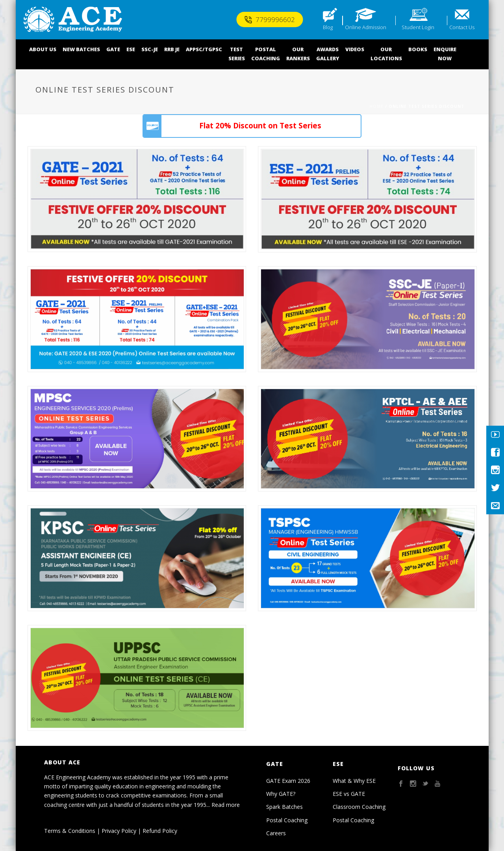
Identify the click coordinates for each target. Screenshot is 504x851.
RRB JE (172, 49)
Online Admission (366, 27)
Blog (328, 27)
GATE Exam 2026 (288, 781)
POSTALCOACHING (266, 54)
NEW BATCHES (81, 49)
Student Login (418, 27)
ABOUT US (43, 49)
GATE (113, 49)
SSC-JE (150, 49)
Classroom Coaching (359, 807)
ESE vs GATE (349, 794)
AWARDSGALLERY (328, 54)
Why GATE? (281, 794)
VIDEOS (355, 49)
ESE (131, 49)
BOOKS (418, 49)
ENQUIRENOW (445, 54)
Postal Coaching (287, 820)
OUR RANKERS (298, 54)
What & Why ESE (354, 781)
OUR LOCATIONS (386, 54)
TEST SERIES (237, 54)
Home (376, 106)
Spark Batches (284, 807)
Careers (276, 833)
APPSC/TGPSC (204, 49)
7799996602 (270, 19)
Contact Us (462, 27)
